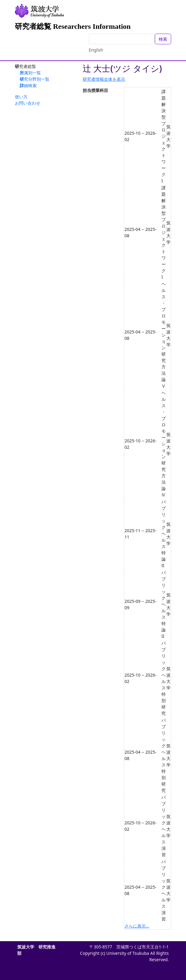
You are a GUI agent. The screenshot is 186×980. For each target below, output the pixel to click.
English (96, 50)
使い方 (21, 97)
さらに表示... (137, 926)
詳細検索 (28, 85)
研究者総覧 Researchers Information (73, 26)
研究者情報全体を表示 (104, 79)
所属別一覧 (30, 73)
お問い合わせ (28, 103)
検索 (163, 39)
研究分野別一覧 (35, 79)
